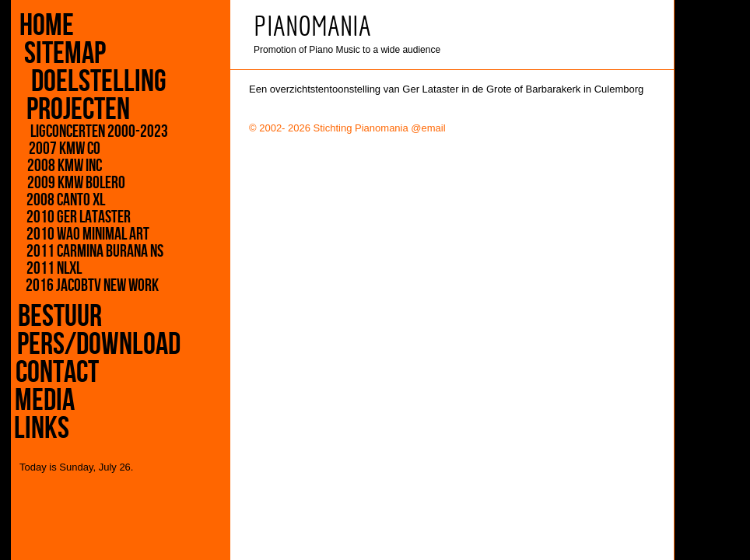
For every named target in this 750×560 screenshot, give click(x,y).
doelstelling (96, 82)
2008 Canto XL (60, 201)
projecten (75, 110)
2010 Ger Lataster (66, 218)
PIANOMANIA (312, 26)
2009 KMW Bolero (72, 184)
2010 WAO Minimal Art (68, 235)
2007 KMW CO (60, 149)
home (47, 26)
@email (428, 128)
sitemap (70, 54)
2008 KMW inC (61, 166)
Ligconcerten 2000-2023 (94, 132)
